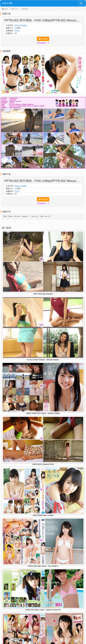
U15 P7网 (7, 3)
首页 (6, 9)
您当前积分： (43, 43)
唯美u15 (14, 9)
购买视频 (43, 39)
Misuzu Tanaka (21, 25)
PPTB (17, 31)
